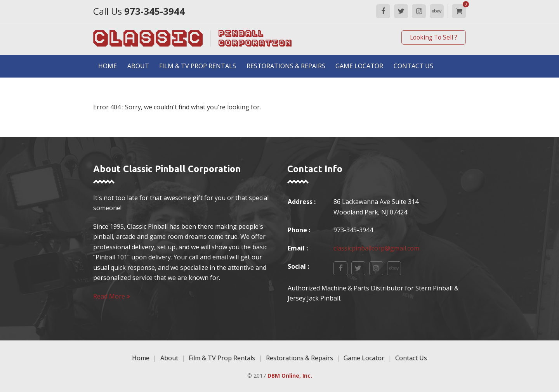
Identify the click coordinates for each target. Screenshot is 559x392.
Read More (112, 296)
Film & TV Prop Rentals (198, 66)
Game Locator (359, 66)
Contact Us (413, 66)
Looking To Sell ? (434, 37)
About (138, 66)
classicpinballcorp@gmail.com (376, 248)
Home (108, 66)
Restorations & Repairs (286, 66)
